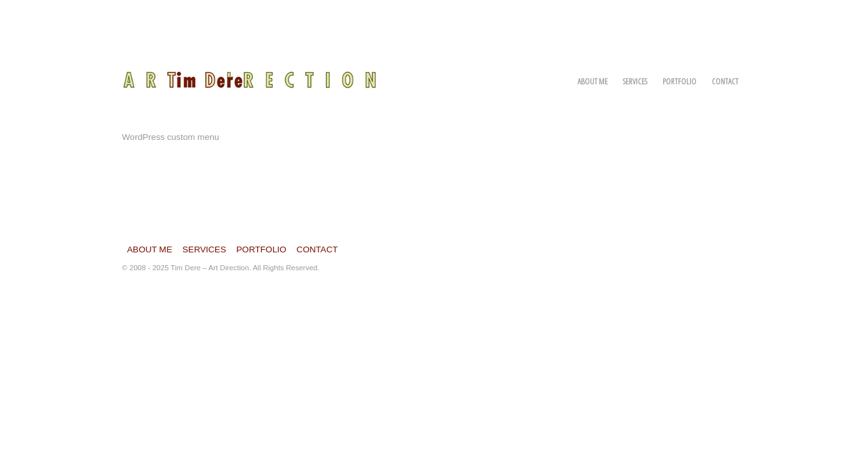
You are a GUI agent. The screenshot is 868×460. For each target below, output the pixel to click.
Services (635, 81)
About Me (593, 81)
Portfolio (679, 81)
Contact (725, 81)
